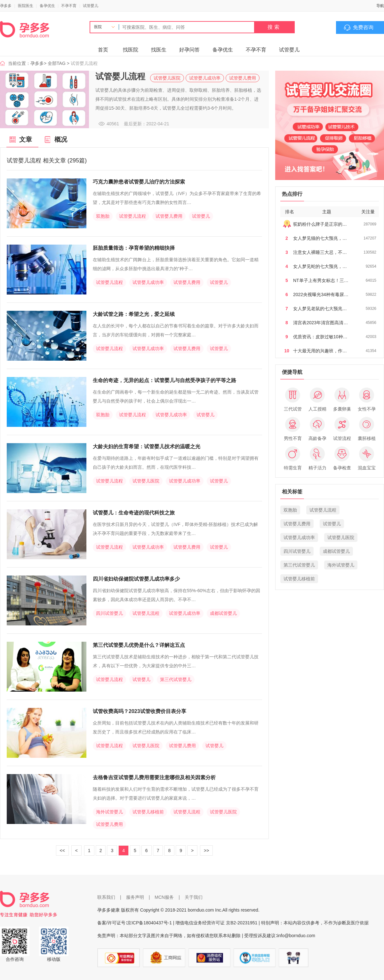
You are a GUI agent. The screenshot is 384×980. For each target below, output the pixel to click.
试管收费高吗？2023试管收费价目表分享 (140, 711)
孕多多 (6, 6)
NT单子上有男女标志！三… (321, 280)
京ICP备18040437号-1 (149, 923)
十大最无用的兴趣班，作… (320, 351)
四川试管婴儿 (109, 613)
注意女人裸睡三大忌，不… (320, 252)
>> (206, 851)
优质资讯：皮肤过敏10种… (320, 337)
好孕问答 (189, 50)
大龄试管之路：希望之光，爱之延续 (134, 314)
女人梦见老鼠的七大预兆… (320, 309)
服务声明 (135, 897)
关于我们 (194, 897)
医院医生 (26, 6)
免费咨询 (363, 27)
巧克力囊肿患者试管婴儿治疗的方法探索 (139, 182)
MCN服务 (164, 897)
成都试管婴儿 (223, 613)
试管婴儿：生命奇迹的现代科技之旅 (134, 513)
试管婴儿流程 (132, 216)
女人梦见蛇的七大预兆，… (320, 266)
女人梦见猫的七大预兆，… (320, 238)
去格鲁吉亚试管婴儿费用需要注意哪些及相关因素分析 (154, 777)
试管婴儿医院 (167, 78)
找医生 (159, 50)
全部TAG (57, 63)
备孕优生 (47, 6)
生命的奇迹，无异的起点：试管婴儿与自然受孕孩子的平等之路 (164, 380)
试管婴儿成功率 (205, 78)
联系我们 (106, 897)
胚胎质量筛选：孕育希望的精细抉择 (134, 248)
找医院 (131, 50)
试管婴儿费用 (243, 78)
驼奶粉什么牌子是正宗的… (320, 224)
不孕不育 (69, 6)
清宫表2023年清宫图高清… (320, 323)
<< (62, 851)
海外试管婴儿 (109, 812)
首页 (103, 50)
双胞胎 (103, 216)
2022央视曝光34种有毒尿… (321, 294)
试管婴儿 (91, 6)
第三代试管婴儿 (176, 679)
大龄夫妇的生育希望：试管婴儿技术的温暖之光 (147, 447)
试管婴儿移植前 (148, 812)
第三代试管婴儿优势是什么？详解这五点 (139, 645)
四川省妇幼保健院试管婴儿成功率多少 (136, 579)
